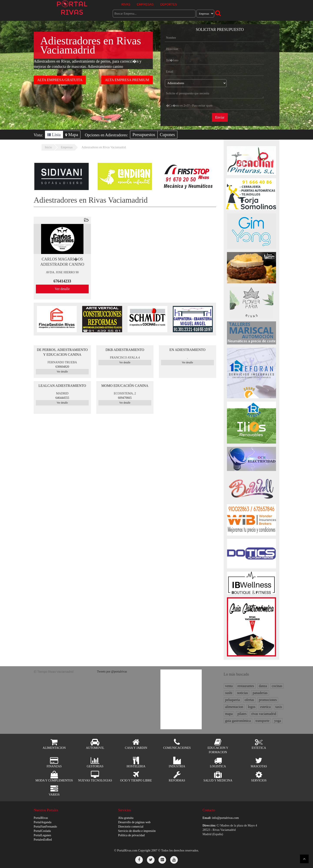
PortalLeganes (42, 835)
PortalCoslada (42, 831)
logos (252, 707)
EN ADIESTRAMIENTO (187, 350)
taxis (279, 707)
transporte (263, 721)
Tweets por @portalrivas (112, 672)
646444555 (62, 398)
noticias (243, 693)
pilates (242, 714)
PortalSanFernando (45, 827)
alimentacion (234, 707)
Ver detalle (62, 289)
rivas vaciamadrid (264, 714)
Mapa (72, 135)
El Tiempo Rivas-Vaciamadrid (54, 672)
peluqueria (233, 700)
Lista (54, 135)
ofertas (249, 700)
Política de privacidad (131, 835)
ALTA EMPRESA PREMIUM (127, 80)
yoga (277, 721)
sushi (229, 693)
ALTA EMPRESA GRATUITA (60, 80)
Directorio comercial (131, 827)
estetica (265, 707)
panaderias (260, 693)
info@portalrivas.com (226, 818)
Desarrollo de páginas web (134, 822)
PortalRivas (41, 818)
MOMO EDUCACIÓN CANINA (125, 386)
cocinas (277, 686)
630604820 (62, 367)
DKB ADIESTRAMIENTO (125, 350)
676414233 (62, 281)
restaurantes (246, 686)
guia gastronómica (238, 721)
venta (229, 686)
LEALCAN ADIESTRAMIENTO (62, 386)
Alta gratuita (126, 818)
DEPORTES (169, 4)
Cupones (167, 135)
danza (263, 686)
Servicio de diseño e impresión (137, 831)
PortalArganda (42, 822)
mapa (229, 714)
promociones (268, 700)
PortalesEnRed (43, 840)
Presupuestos (144, 135)
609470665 (125, 398)
